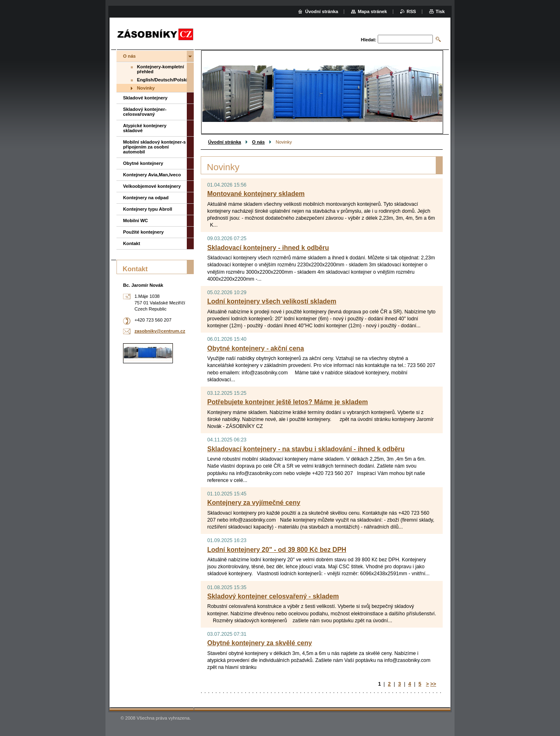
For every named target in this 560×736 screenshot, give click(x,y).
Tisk (440, 11)
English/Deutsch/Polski (162, 80)
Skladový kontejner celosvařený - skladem (273, 596)
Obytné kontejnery (143, 163)
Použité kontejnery (143, 232)
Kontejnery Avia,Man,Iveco (152, 175)
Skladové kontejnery (145, 98)
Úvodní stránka (225, 142)
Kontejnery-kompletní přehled (160, 69)
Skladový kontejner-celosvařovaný (145, 112)
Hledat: (369, 40)
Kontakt (132, 243)
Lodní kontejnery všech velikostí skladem (272, 301)
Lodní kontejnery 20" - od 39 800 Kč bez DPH (277, 550)
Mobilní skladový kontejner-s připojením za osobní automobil (155, 147)
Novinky (146, 88)
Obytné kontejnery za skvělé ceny (260, 643)
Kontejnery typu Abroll (148, 209)
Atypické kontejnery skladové (145, 128)
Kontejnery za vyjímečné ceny (254, 503)
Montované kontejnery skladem (256, 194)
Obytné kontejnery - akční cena (256, 348)
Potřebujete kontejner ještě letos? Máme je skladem (288, 402)
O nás (259, 142)
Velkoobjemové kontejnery (152, 186)
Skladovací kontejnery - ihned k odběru (268, 248)
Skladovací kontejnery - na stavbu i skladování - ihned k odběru (306, 449)
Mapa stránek (372, 11)
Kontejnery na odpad (146, 198)
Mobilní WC (136, 221)
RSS (411, 11)
